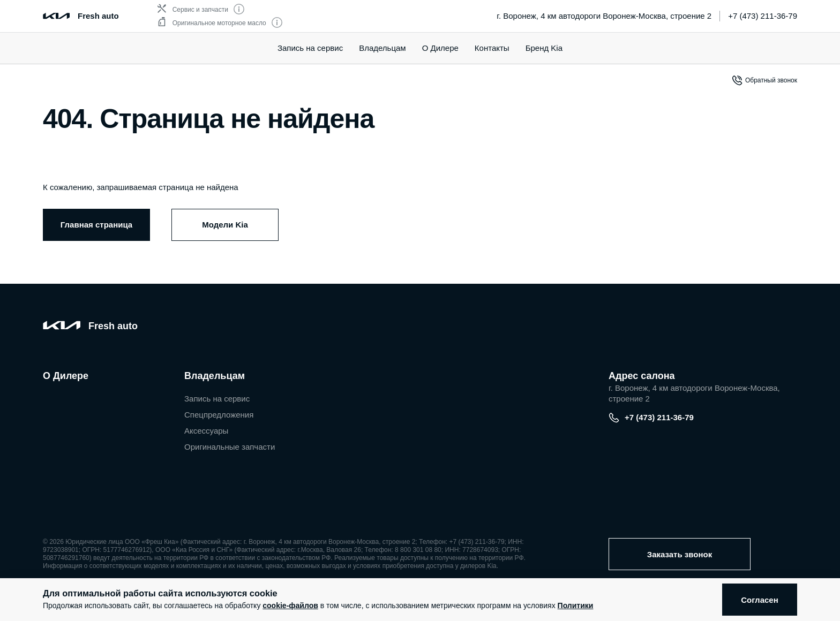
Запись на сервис (310, 48)
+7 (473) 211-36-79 (763, 16)
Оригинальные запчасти (230, 447)
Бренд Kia (544, 48)
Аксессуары (206, 431)
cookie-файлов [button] (290, 605)
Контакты (492, 48)
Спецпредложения (219, 415)
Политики (576, 605)
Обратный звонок (764, 80)
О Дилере (440, 48)
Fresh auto (98, 16)
